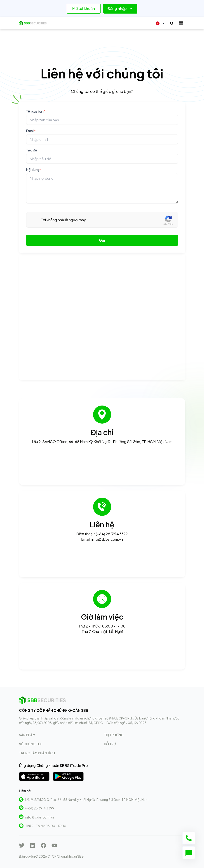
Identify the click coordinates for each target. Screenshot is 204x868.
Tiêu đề (32, 150)
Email (31, 131)
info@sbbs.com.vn (40, 817)
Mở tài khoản (84, 8)
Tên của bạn (36, 111)
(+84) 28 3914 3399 (40, 808)
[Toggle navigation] (181, 23)
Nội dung (34, 170)
